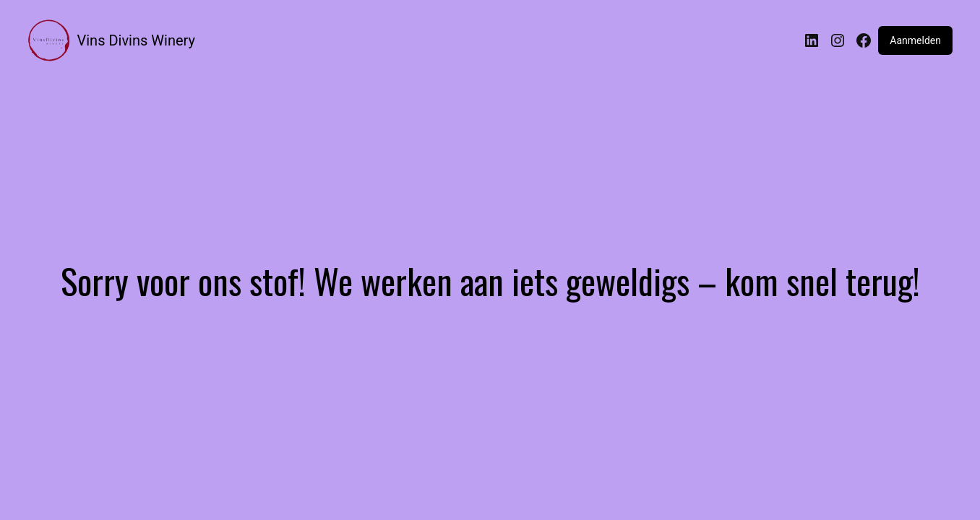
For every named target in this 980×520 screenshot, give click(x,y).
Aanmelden (915, 40)
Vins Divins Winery (136, 40)
